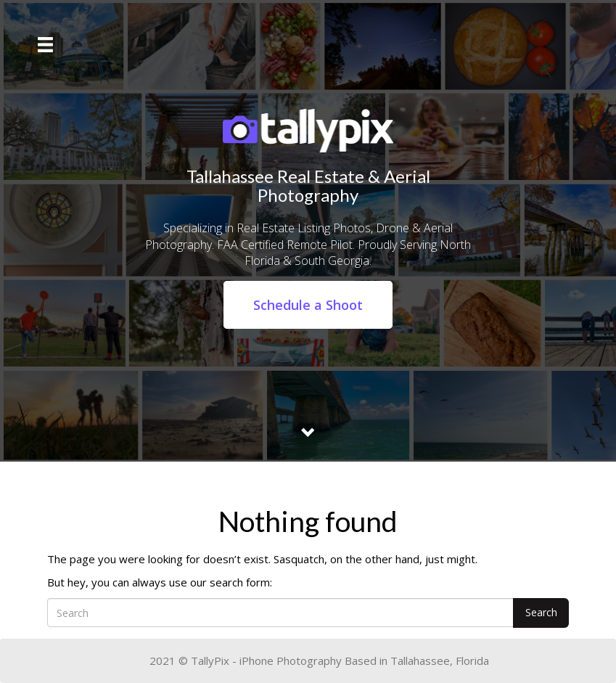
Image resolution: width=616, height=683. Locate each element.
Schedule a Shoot (308, 305)
